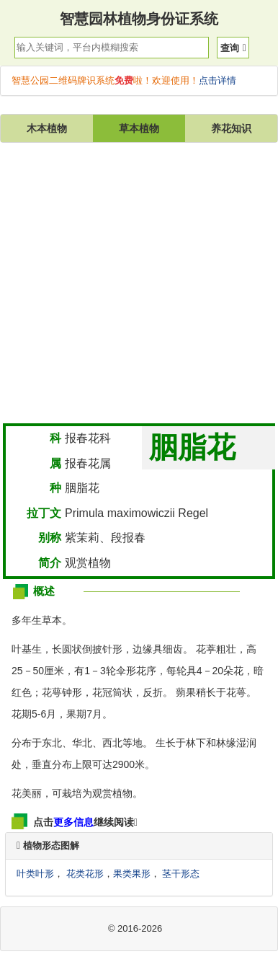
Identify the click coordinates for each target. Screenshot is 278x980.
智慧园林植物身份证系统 (139, 19)
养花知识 (231, 128)
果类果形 (132, 874)
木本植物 (47, 128)
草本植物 (139, 128)
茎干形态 (181, 874)
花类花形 (85, 874)
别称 (50, 538)
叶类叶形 (35, 874)
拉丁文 (44, 513)
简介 (50, 563)
